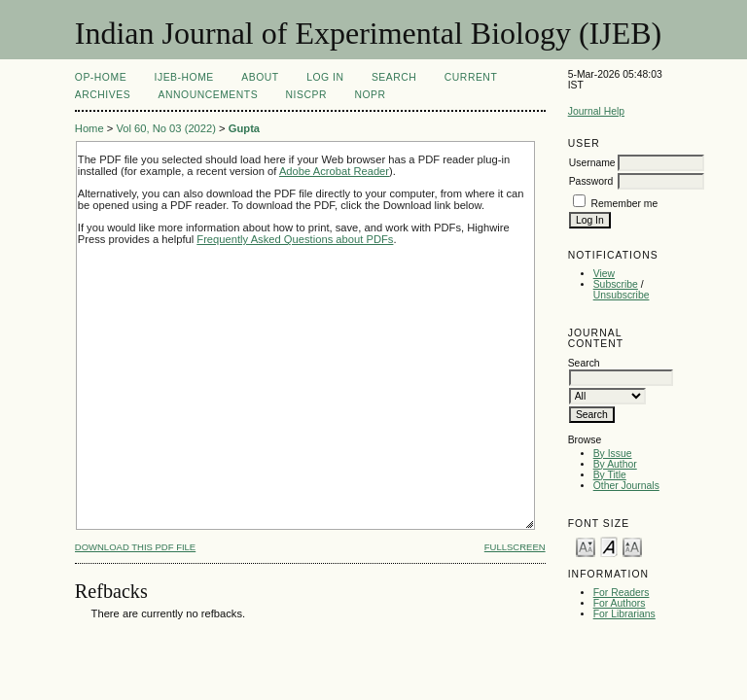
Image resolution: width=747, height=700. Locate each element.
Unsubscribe (622, 295)
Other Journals (626, 486)
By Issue (613, 454)
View (604, 274)
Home (89, 128)
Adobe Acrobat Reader (334, 171)
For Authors (620, 603)
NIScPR (306, 95)
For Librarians (624, 614)
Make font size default (609, 546)
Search (394, 77)
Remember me (625, 204)
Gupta (244, 128)
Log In (325, 77)
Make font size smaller (586, 546)
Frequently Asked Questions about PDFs (295, 239)
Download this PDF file (135, 547)
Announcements (209, 95)
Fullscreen (515, 547)
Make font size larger (632, 546)
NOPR (370, 95)
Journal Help (596, 111)
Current (471, 77)
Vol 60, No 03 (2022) (166, 128)
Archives (103, 95)
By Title (610, 475)
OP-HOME (101, 77)
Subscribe (616, 284)
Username (592, 163)
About (260, 77)
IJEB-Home (184, 77)
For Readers (622, 593)
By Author (615, 464)
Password (591, 181)
